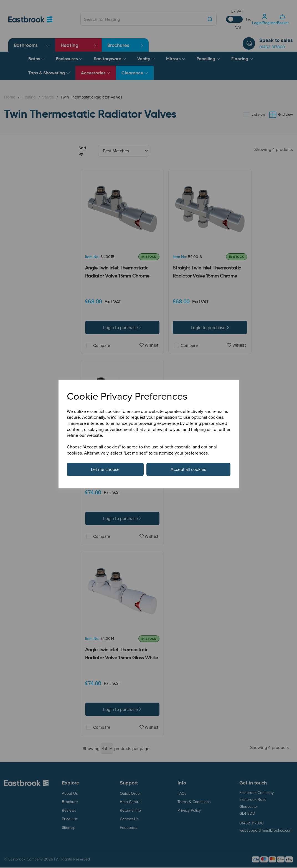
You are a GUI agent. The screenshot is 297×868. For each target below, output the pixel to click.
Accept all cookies (188, 469)
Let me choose (105, 469)
